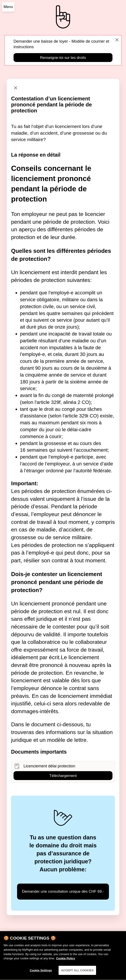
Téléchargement (63, 776)
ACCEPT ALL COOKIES (77, 975)
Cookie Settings (41, 975)
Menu (8, 7)
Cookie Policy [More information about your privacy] (66, 963)
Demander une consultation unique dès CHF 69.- (63, 891)
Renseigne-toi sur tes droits (63, 58)
